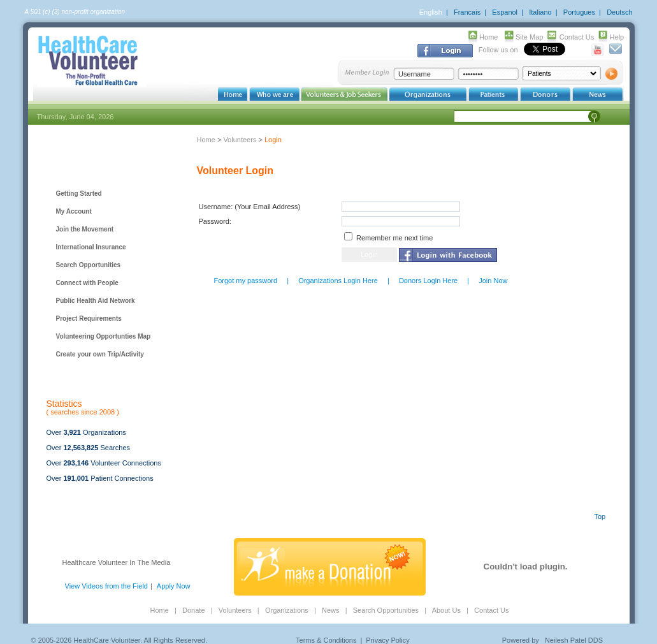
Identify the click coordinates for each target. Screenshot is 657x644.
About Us (446, 610)
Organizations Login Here (338, 281)
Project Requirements (89, 318)
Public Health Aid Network (96, 301)
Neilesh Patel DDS (574, 640)
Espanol (505, 12)
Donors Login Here (428, 281)
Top (600, 516)
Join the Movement (85, 229)
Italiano (540, 12)
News (331, 610)
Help (617, 37)
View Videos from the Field (106, 586)
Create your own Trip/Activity (100, 354)
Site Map (529, 37)
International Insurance (91, 247)
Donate (193, 610)
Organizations (287, 610)
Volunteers (240, 140)
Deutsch (619, 12)
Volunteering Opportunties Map (104, 336)
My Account (74, 211)
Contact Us (577, 37)
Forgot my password (246, 281)
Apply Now (174, 586)
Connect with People (87, 283)
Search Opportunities (89, 265)
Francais (467, 12)
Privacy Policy (387, 640)
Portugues (579, 12)
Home (488, 37)
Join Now (493, 281)
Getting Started (79, 194)
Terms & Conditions (326, 640)
